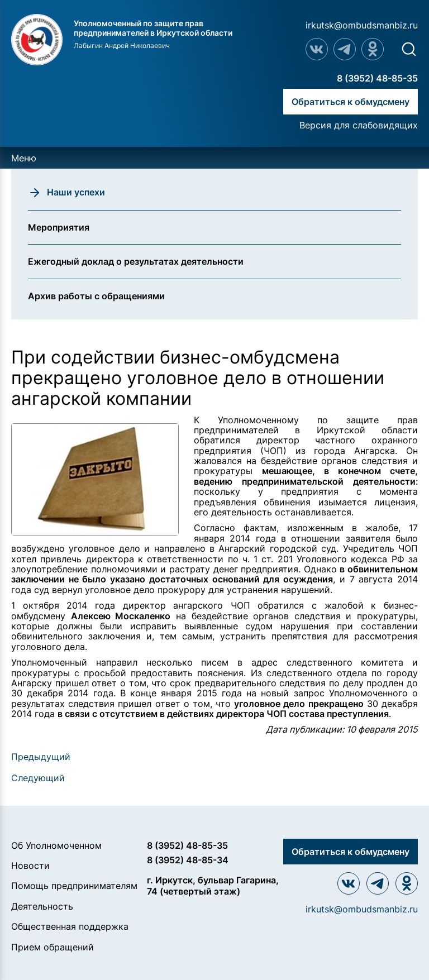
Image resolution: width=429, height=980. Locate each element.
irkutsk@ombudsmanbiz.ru (362, 25)
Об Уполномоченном (56, 845)
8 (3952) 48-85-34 (188, 860)
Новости (30, 866)
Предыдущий (41, 757)
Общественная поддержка (70, 926)
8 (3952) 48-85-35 (377, 78)
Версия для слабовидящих (359, 125)
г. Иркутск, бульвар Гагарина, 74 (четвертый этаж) (213, 885)
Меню (24, 158)
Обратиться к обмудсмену (351, 102)
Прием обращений (53, 947)
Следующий (38, 778)
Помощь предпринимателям (74, 886)
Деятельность (42, 906)
